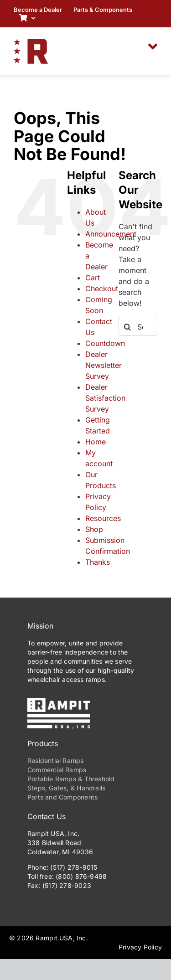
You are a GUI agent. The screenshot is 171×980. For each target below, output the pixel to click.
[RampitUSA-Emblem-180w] (31, 42)
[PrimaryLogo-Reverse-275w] (59, 701)
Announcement (111, 234)
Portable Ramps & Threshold (71, 779)
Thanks (98, 562)
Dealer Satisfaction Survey (105, 398)
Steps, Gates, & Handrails (66, 788)
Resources (103, 518)
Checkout (102, 289)
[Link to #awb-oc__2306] (153, 46)
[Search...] (138, 327)
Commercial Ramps (57, 770)
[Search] (128, 327)
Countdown (105, 343)
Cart (93, 278)
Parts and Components (62, 797)
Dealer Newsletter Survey (104, 365)
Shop (94, 529)
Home (96, 442)
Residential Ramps (56, 761)
